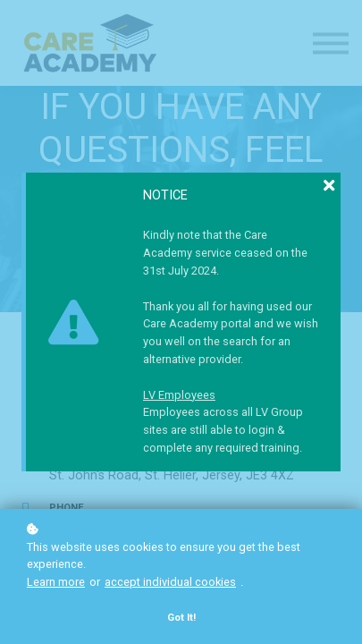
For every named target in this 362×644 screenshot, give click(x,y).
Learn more (56, 582)
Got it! (181, 618)
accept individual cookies (170, 582)
